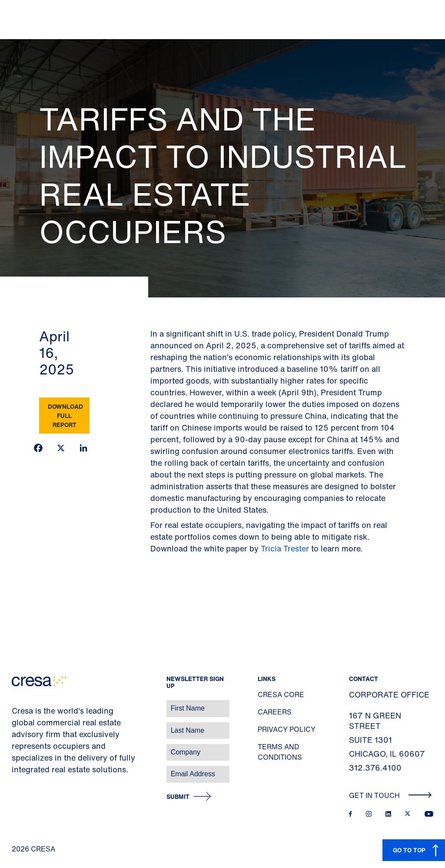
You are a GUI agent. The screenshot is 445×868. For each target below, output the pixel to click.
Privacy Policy (287, 729)
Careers (275, 712)
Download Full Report (65, 416)
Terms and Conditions (280, 752)
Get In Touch (390, 795)
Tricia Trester (285, 548)
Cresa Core (281, 694)
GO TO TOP (409, 850)
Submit (178, 797)
